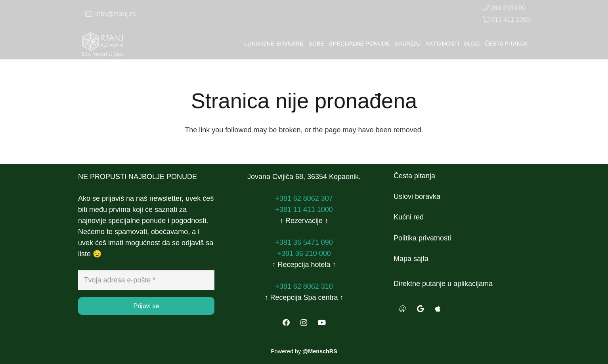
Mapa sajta (411, 259)
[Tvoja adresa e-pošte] (146, 280)
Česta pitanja (414, 176)
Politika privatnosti (422, 238)
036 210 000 (504, 8)
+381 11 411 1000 (304, 210)
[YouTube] (322, 323)
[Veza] (103, 44)
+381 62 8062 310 (304, 286)
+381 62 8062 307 (304, 198)
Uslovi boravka (417, 196)
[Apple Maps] (438, 309)
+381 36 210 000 (304, 253)
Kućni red (409, 217)
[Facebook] (286, 323)
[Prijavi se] (146, 306)
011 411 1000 (506, 20)
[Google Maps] (420, 309)
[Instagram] (304, 323)
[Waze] (402, 309)
